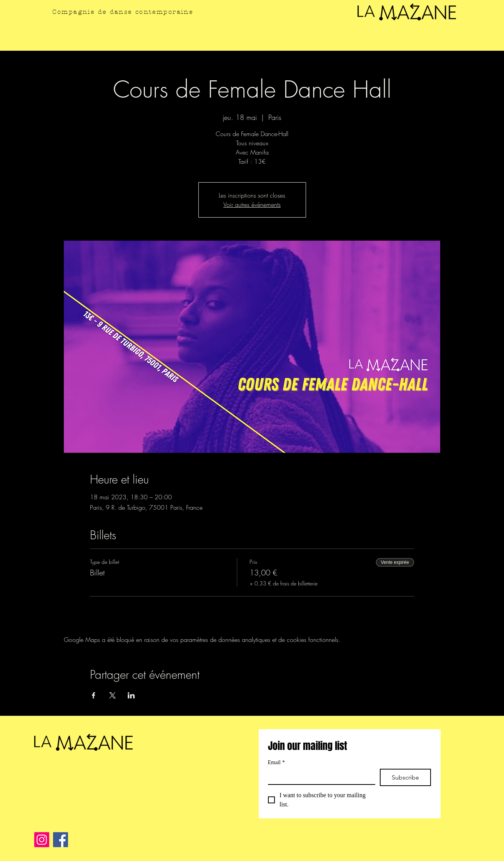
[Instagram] (42, 840)
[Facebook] (61, 840)
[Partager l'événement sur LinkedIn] (131, 695)
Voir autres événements (252, 204)
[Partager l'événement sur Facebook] (94, 695)
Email (276, 762)
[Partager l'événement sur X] (112, 695)
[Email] (319, 776)
